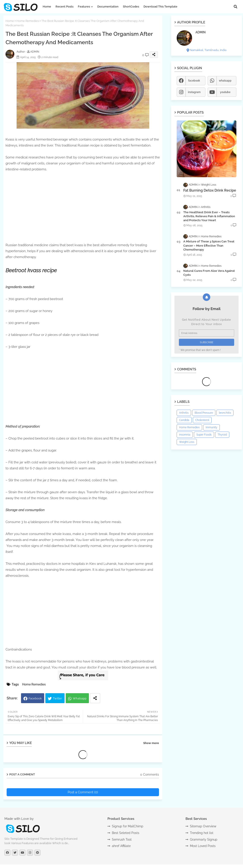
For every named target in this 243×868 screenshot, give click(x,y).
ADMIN (201, 32)
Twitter (57, 698)
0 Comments (150, 775)
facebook (194, 81)
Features (84, 7)
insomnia (185, 435)
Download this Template (160, 7)
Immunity (211, 427)
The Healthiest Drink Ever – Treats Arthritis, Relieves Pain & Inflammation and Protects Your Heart (209, 216)
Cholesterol (202, 420)
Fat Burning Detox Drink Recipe (210, 190)
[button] (235, 7)
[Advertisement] (83, 203)
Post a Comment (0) (83, 792)
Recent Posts (64, 7)
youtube (225, 92)
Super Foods (204, 435)
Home (47, 7)
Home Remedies (28, 21)
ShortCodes (131, 7)
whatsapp (225, 81)
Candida (184, 420)
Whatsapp (80, 698)
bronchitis (225, 413)
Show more (151, 743)
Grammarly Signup (204, 839)
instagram (194, 92)
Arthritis (184, 413)
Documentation (108, 7)
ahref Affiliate (121, 846)
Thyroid (222, 435)
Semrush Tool (122, 839)
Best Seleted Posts (126, 833)
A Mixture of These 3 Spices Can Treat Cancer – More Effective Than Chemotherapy (209, 245)
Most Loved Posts (203, 846)
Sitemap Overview (203, 826)
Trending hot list (202, 833)
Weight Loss (187, 442)
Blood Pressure (204, 413)
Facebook (35, 698)
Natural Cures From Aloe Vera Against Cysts (209, 273)
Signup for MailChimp (128, 826)
